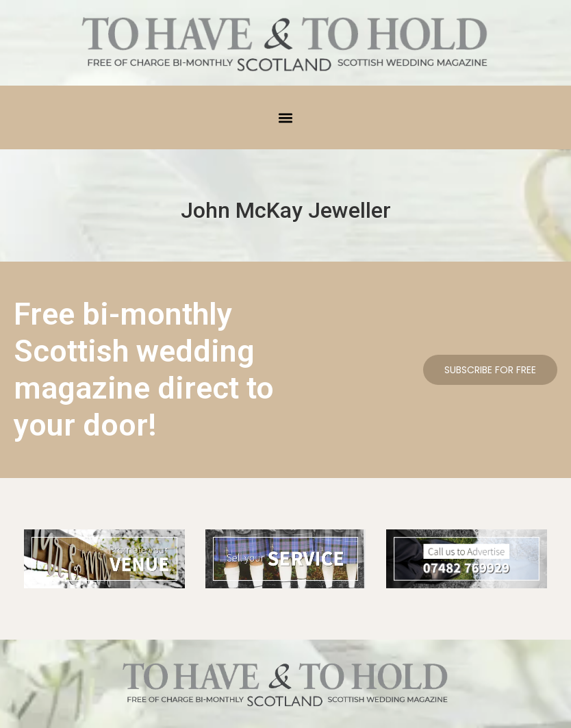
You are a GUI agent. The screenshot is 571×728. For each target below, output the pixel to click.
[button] (286, 117)
